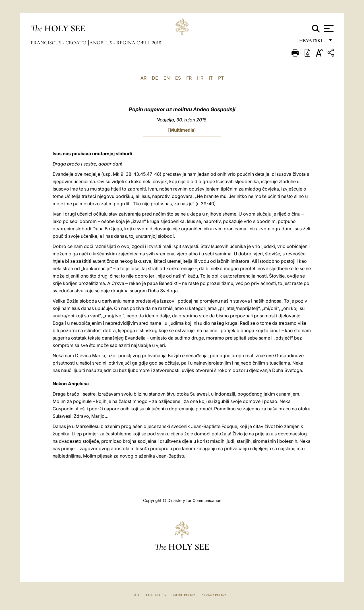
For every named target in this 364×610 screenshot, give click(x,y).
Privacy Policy (213, 595)
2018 (157, 43)
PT (221, 78)
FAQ (136, 595)
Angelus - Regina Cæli (120, 43)
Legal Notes (155, 595)
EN (167, 78)
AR (143, 78)
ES (178, 78)
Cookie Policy (183, 595)
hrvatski (312, 42)
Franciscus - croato (59, 43)
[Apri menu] (328, 28)
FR (189, 78)
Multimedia (182, 130)
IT (211, 78)
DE (155, 78)
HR (200, 78)
